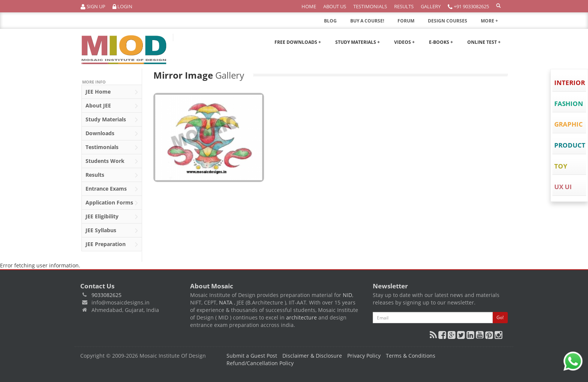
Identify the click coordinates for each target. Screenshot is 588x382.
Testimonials (370, 6)
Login (122, 7)
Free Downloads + (298, 42)
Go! (500, 317)
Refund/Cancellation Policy (260, 363)
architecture (301, 317)
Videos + (404, 42)
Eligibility (112, 217)
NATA (226, 302)
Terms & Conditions (411, 356)
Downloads (112, 134)
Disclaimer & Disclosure (312, 356)
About (112, 106)
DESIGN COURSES (448, 21)
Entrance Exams (112, 189)
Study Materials (112, 120)
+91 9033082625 (468, 7)
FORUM (406, 21)
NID (347, 295)
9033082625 (106, 295)
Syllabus (112, 231)
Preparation (112, 245)
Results (404, 6)
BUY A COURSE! (367, 21)
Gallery (431, 6)
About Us (335, 6)
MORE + (494, 23)
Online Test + (484, 42)
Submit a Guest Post (252, 356)
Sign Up (93, 7)
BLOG (330, 21)
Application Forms (112, 203)
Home (309, 6)
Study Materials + (358, 42)
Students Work (112, 161)
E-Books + (441, 42)
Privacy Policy (364, 356)
